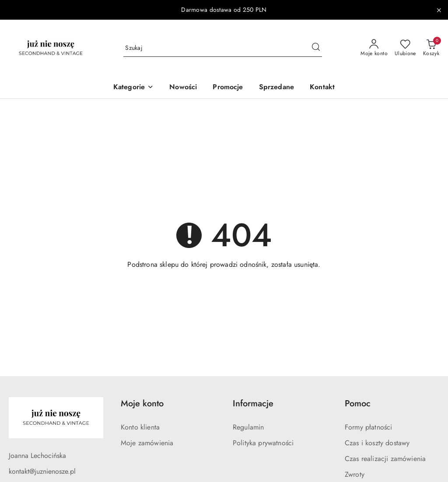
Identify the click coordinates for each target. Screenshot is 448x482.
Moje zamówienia (147, 443)
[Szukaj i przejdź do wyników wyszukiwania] (316, 48)
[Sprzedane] (276, 88)
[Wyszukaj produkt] (223, 48)
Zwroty (355, 474)
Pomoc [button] (358, 403)
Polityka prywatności (263, 443)
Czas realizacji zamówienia (385, 459)
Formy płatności (368, 427)
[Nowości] (183, 88)
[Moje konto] (374, 48)
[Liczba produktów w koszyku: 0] (431, 48)
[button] (133, 88)
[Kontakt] (322, 88)
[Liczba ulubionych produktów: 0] (405, 48)
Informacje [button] (253, 403)
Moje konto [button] (142, 403)
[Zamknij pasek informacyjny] (439, 10)
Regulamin (248, 427)
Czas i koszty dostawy (377, 443)
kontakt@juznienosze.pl (42, 471)
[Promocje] (228, 88)
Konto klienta (140, 427)
